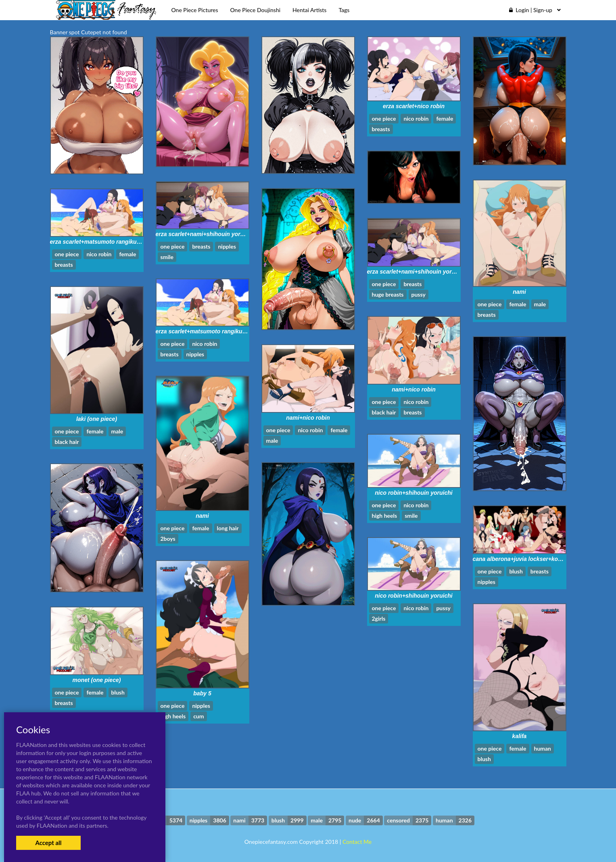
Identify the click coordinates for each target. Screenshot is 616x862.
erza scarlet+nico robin (414, 106)
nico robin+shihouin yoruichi (414, 493)
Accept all (48, 843)
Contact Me (357, 842)
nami (519, 292)
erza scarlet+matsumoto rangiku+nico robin (109, 242)
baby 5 (202, 693)
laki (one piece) (97, 419)
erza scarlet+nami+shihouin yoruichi (205, 234)
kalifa (520, 736)
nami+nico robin (414, 389)
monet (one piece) (97, 680)
